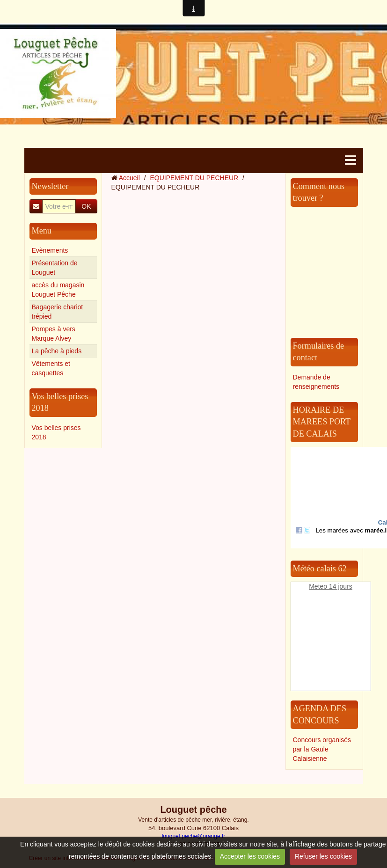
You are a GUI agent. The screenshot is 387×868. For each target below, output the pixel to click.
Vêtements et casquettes (51, 368)
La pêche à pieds (57, 351)
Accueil (129, 178)
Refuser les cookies (323, 856)
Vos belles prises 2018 (56, 432)
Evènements (50, 250)
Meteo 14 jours (331, 586)
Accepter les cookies (250, 856)
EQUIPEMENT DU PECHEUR (194, 178)
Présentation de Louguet (55, 268)
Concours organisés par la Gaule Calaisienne (322, 749)
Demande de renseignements (316, 382)
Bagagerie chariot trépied (58, 312)
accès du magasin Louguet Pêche (58, 290)
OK (86, 206)
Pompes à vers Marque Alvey (54, 334)
